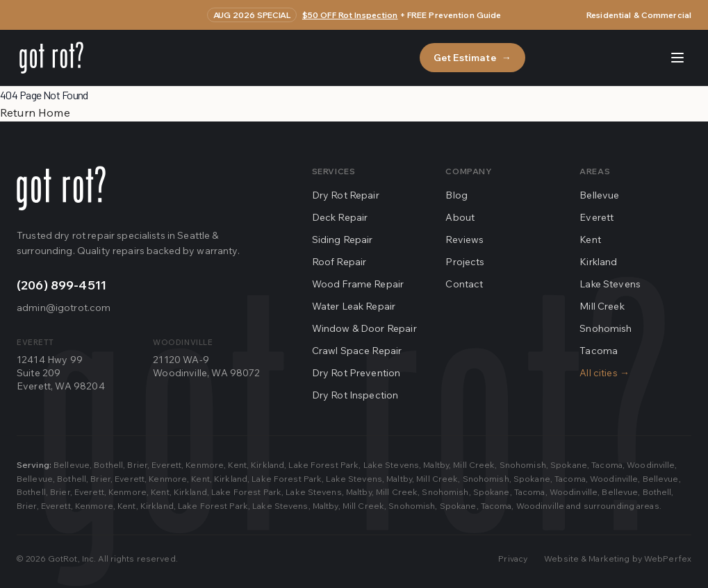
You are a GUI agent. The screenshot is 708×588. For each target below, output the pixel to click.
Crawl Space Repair (357, 351)
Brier (137, 465)
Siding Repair (343, 240)
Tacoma (599, 351)
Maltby (436, 465)
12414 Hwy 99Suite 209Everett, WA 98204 (61, 373)
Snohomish (606, 328)
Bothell (108, 465)
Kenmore (205, 465)
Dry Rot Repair (346, 195)
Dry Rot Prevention (356, 373)
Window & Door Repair (364, 328)
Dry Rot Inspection (355, 395)
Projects (465, 262)
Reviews (464, 240)
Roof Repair (339, 262)
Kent (590, 240)
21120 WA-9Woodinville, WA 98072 (206, 366)
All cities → (604, 373)
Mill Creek (602, 306)
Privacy (513, 558)
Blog (456, 195)
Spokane (569, 465)
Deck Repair (340, 217)
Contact (464, 284)
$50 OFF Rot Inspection (350, 15)
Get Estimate (472, 58)
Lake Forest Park (323, 465)
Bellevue (599, 195)
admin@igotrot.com (64, 308)
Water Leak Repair (354, 306)
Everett (596, 217)
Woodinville (651, 465)
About (460, 217)
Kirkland (598, 262)
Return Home (35, 112)
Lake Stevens (610, 284)
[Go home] (61, 188)
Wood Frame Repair (358, 284)
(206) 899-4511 (61, 285)
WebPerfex (668, 558)
